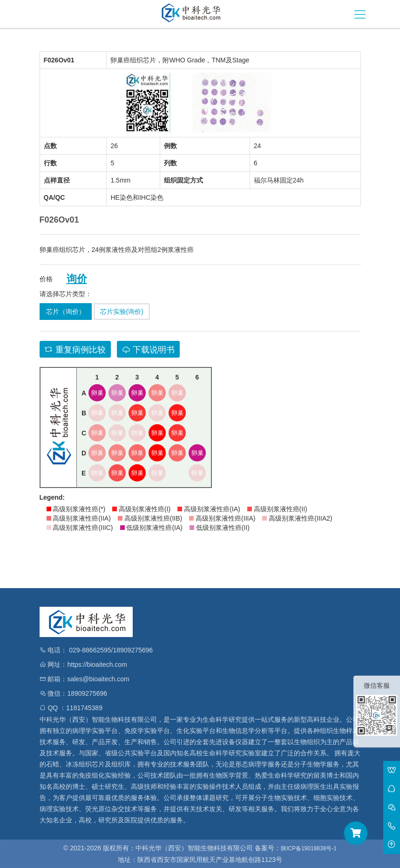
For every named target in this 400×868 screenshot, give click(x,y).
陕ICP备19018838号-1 (309, 848)
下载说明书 (148, 350)
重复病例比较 (75, 350)
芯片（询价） (66, 312)
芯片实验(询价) (122, 312)
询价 (77, 279)
